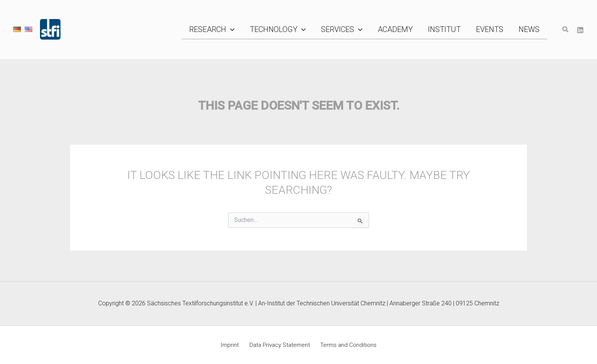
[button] (275, 29)
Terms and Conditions (346, 345)
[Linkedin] (580, 30)
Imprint (232, 345)
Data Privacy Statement (279, 345)
